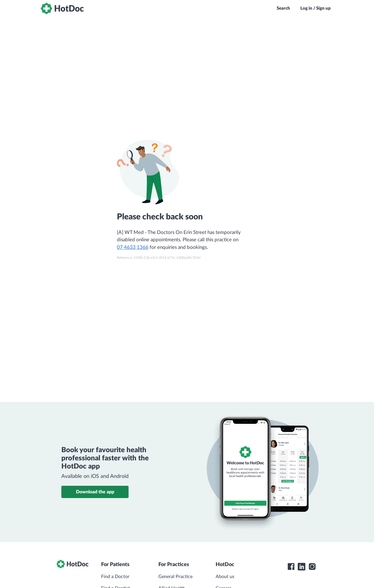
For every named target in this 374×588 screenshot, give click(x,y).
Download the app (95, 492)
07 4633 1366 (133, 247)
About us (225, 577)
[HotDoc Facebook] (291, 567)
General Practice (175, 577)
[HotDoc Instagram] (312, 567)
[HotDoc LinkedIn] (302, 567)
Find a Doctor (115, 577)
